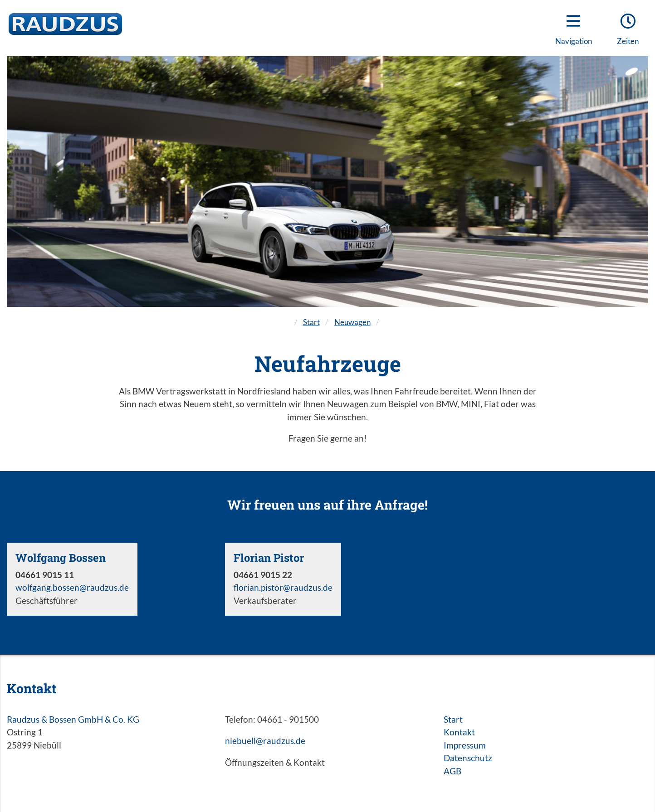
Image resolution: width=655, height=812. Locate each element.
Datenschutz (468, 758)
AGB (452, 771)
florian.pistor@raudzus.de (283, 587)
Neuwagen (352, 322)
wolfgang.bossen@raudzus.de (72, 587)
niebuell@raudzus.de (265, 741)
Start (311, 322)
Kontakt (459, 732)
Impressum (465, 745)
